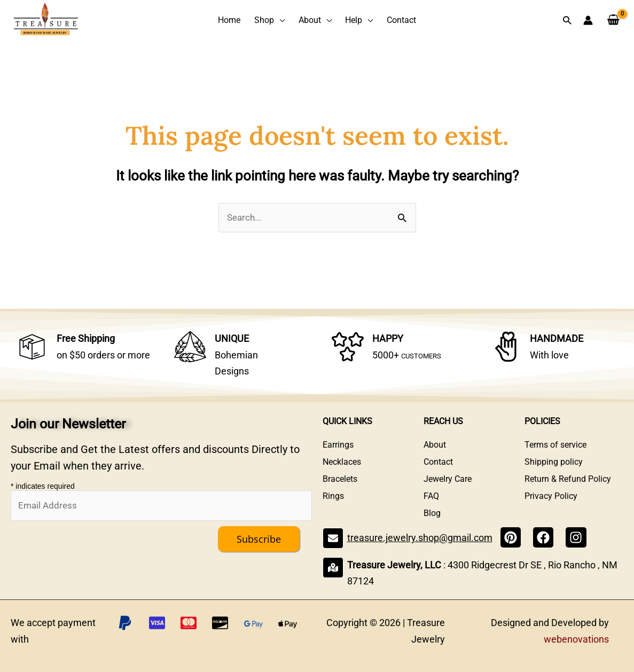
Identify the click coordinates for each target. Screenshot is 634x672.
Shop (264, 20)
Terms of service (555, 445)
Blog (432, 513)
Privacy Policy (551, 496)
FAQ (431, 496)
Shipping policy (554, 462)
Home (229, 20)
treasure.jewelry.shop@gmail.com (420, 538)
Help (354, 20)
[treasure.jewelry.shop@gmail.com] (333, 538)
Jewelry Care (448, 479)
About (310, 20)
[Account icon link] (588, 20)
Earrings (338, 445)
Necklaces (342, 462)
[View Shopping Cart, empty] (613, 20)
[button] (567, 20)
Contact (401, 20)
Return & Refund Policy (568, 479)
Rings (333, 496)
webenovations (576, 639)
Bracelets (340, 479)
